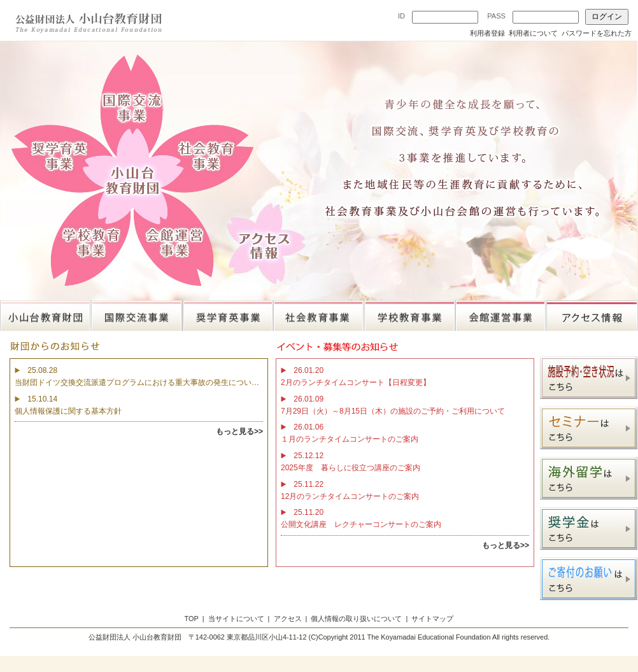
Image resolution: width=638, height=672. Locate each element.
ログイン (607, 17)
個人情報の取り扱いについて (356, 619)
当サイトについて (236, 619)
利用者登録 (487, 33)
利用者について (533, 33)
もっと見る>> (239, 431)
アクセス (288, 619)
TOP (192, 619)
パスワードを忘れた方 (597, 33)
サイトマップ (432, 619)
